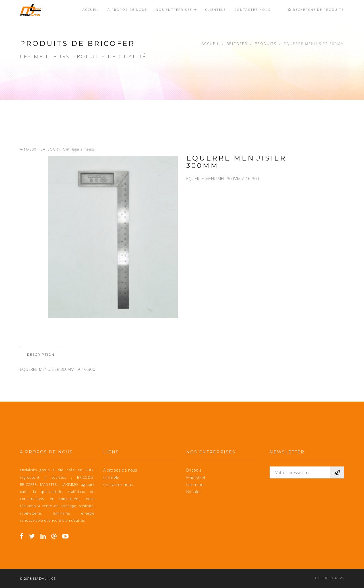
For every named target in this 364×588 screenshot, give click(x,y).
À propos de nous (127, 9)
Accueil (91, 9)
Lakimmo (195, 485)
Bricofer (237, 44)
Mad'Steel (196, 477)
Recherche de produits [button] (316, 10)
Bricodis (194, 470)
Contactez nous (253, 9)
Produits (266, 44)
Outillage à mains (78, 149)
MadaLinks (44, 579)
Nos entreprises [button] (176, 10)
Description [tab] (41, 355)
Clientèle (215, 9)
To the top (329, 578)
